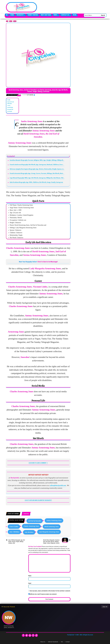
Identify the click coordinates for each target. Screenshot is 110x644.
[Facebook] (23, 635)
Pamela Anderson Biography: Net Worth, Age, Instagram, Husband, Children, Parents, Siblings (37, 165)
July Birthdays (29, 532)
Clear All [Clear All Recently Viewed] (105, 607)
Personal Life (10, 109)
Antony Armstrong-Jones (54, 521)
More (75, 15)
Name (30, 576)
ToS (62, 642)
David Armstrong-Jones (52, 527)
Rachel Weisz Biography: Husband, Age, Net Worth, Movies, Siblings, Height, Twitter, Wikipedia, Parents (51, 542)
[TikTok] (36, 635)
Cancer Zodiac (14, 527)
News (56, 15)
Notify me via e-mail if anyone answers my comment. (43, 594)
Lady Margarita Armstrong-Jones (49, 532)
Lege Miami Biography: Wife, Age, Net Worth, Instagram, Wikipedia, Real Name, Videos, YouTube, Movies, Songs (37, 178)
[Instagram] (33, 635)
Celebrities (15, 21)
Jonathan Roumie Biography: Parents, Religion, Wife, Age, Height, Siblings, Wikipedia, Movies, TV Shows (37, 160)
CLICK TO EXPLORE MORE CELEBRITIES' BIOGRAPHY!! (38, 500)
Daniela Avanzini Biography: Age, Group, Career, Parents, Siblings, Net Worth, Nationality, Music (37, 173)
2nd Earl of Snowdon (35, 521)
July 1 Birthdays (14, 532)
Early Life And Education (11, 103)
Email (30, 583)
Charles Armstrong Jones (31, 526)
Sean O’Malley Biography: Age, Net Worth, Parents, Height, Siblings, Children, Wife (16, 542)
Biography (21, 15)
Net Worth (10, 111)
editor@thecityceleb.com (58, 485)
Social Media (10, 107)
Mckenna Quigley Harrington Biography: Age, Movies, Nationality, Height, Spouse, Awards (37, 169)
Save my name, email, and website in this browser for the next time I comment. (50, 591)
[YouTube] (30, 635)
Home (12, 15)
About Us (43, 642)
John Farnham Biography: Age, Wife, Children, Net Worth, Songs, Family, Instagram (36, 182)
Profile (9, 100)
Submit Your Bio (33, 15)
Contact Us (66, 15)
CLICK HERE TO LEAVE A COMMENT (38, 463)
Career (9, 105)
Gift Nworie (30, 95)
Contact (68, 642)
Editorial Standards (53, 642)
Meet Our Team (46, 15)
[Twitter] (27, 635)
